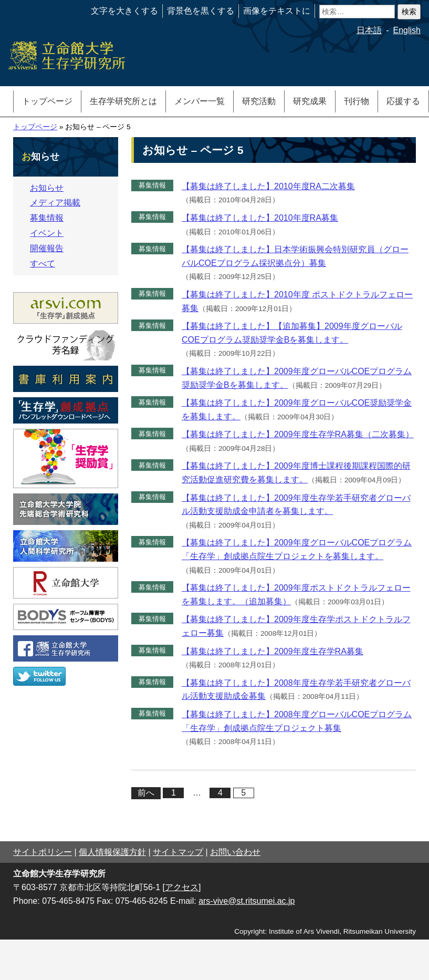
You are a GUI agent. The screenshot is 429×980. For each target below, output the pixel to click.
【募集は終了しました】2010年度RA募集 (260, 218)
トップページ (47, 101)
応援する (403, 101)
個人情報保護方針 (112, 852)
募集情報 (152, 185)
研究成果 (310, 101)
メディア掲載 (55, 203)
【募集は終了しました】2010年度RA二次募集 (268, 186)
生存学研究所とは (123, 101)
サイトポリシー (43, 852)
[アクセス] (182, 887)
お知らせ (47, 188)
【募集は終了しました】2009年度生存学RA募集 (273, 651)
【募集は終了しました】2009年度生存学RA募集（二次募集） (298, 434)
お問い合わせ (235, 852)
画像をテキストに (277, 11)
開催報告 (47, 248)
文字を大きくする (124, 11)
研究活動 (259, 101)
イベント (47, 233)
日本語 (369, 30)
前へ (146, 793)
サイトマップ (178, 852)
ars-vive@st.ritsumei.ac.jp (247, 901)
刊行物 (357, 101)
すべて (43, 264)
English (407, 30)
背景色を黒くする (201, 11)
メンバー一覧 (200, 101)
